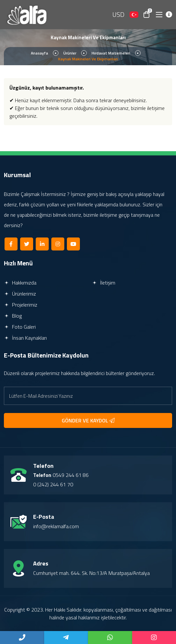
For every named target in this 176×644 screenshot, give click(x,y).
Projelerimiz (21, 305)
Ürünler (70, 53)
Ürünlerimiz (20, 294)
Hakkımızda (20, 283)
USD (118, 14)
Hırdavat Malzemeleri (111, 53)
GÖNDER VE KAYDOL (88, 420)
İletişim (104, 283)
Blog (13, 316)
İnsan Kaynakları (25, 338)
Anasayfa (39, 53)
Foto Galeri (20, 327)
